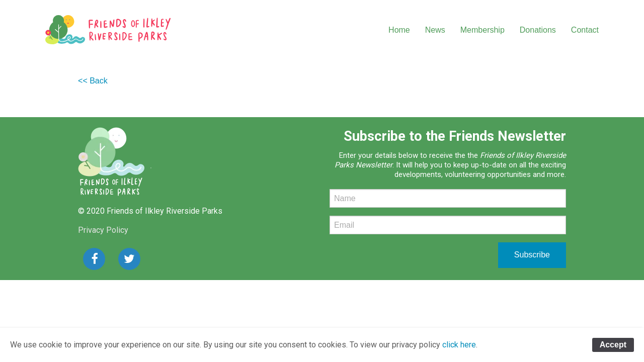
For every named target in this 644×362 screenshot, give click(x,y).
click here (459, 345)
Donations (538, 30)
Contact (585, 30)
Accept (613, 345)
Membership (482, 30)
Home (399, 30)
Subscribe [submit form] (532, 255)
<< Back (93, 81)
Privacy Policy (103, 230)
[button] (94, 259)
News (435, 30)
